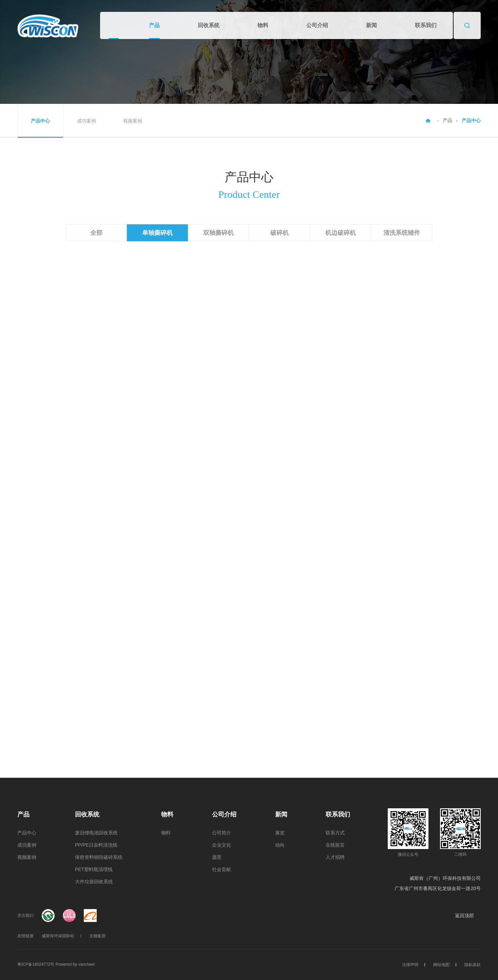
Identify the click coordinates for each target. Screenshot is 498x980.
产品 (154, 25)
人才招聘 (335, 857)
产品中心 (40, 121)
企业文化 (222, 845)
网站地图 (441, 965)
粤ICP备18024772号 (36, 964)
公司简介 (222, 833)
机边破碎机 (341, 233)
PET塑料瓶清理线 (94, 869)
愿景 (217, 857)
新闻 (371, 25)
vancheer (86, 964)
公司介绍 (317, 25)
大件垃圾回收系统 (94, 882)
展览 (280, 833)
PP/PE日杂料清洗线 (96, 845)
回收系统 (209, 25)
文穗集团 (97, 936)
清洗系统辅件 (402, 233)
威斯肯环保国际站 (58, 936)
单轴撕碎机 (157, 233)
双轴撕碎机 (218, 233)
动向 (280, 845)
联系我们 (426, 25)
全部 (96, 233)
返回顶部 (468, 916)
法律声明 (410, 965)
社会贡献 (222, 869)
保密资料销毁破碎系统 (99, 857)
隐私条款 (473, 965)
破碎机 (280, 233)
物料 (263, 25)
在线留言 (335, 845)
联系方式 (335, 833)
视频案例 (133, 121)
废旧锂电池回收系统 (96, 833)
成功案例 (87, 121)
